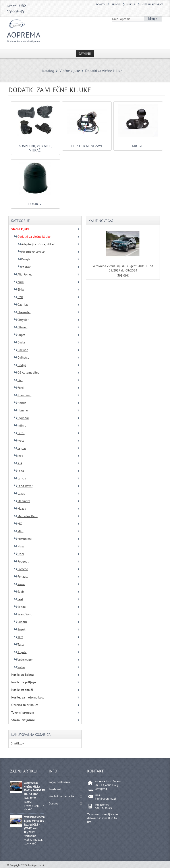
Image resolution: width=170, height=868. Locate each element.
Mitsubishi (23, 539)
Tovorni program (23, 712)
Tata (19, 637)
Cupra (20, 335)
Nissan (20, 546)
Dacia (19, 342)
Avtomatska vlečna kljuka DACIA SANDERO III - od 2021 (35, 788)
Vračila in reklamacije (61, 796)
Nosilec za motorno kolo (28, 697)
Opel (19, 554)
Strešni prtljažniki (23, 720)
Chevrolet (22, 312)
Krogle (138, 144)
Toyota (20, 652)
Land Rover (23, 486)
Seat (19, 599)
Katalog (48, 71)
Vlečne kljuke (70, 71)
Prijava (116, 4)
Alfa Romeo (23, 274)
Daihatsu (22, 357)
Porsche (21, 569)
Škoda (20, 607)
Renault (21, 577)
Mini (19, 531)
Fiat (18, 380)
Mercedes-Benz (26, 516)
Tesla (19, 645)
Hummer (21, 410)
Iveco (19, 441)
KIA (18, 463)
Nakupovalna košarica (31, 734)
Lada (19, 471)
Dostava (53, 803)
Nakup (131, 4)
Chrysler (21, 320)
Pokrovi (35, 202)
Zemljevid (101, 789)
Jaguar (20, 448)
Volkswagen (24, 660)
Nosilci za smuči (22, 690)
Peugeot (21, 561)
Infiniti (20, 425)
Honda (20, 403)
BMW (19, 289)
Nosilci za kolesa (22, 675)
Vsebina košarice (152, 4)
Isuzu (19, 433)
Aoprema (32, 36)
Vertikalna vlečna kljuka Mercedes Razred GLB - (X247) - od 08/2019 (34, 825)
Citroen (21, 327)
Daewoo (21, 350)
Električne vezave (87, 144)
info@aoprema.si (105, 799)
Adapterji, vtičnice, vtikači (35, 146)
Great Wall (23, 395)
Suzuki (20, 629)
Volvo (20, 667)
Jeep (19, 456)
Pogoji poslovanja (59, 782)
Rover (20, 584)
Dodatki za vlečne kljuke (104, 71)
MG (18, 524)
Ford (19, 388)
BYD (19, 297)
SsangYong (23, 614)
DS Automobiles (27, 373)
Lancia (20, 478)
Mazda (20, 509)
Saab (19, 592)
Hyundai (21, 418)
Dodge (20, 365)
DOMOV (100, 4)
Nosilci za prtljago (24, 682)
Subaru (21, 622)
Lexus (20, 493)
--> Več (32, 843)
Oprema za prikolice (25, 705)
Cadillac (21, 305)
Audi (19, 282)
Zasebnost (55, 789)
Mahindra (22, 501)
